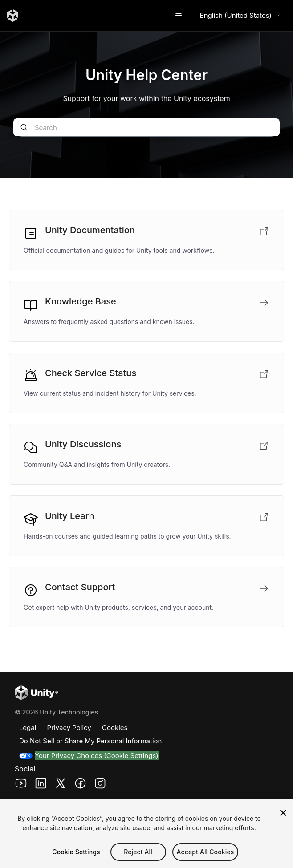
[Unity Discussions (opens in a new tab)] (146, 454)
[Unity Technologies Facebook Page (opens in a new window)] (80, 785)
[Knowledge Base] (146, 311)
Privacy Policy (69, 728)
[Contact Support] (146, 597)
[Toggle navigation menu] (179, 16)
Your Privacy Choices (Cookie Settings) (97, 756)
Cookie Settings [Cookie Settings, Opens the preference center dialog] (76, 852)
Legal (28, 728)
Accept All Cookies (206, 852)
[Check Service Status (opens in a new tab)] (146, 383)
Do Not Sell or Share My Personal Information (91, 741)
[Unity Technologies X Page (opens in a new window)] (61, 785)
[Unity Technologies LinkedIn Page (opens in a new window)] (41, 785)
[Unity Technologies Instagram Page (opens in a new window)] (100, 785)
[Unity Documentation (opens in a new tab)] (146, 240)
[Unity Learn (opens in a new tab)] (146, 526)
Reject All (138, 852)
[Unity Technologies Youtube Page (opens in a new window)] (21, 785)
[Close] (283, 813)
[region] (146, 833)
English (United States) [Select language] (240, 15)
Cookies (115, 728)
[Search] (146, 127)
